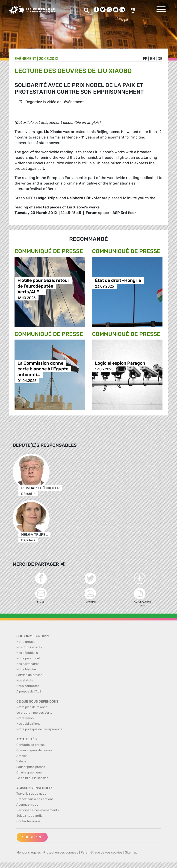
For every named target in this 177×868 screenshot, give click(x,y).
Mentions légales (29, 852)
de (160, 59)
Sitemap (131, 852)
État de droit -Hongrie (118, 281)
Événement (25, 59)
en (152, 59)
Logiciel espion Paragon (120, 363)
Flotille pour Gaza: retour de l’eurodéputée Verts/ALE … (43, 286)
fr (145, 59)
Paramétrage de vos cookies (102, 852)
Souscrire (32, 837)
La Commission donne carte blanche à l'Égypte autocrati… (43, 369)
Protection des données (61, 852)
